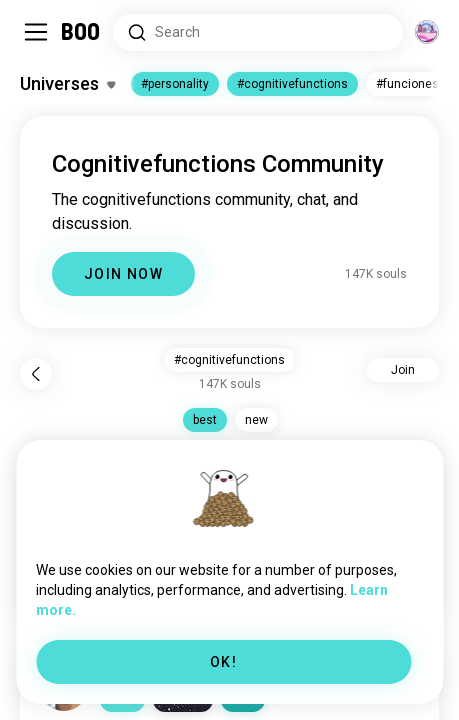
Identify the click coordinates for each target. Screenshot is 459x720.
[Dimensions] (427, 32)
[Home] (81, 32)
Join (403, 370)
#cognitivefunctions (292, 84)
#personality (175, 84)
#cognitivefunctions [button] (229, 360)
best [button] (205, 420)
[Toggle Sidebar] (36, 32)
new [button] (256, 420)
